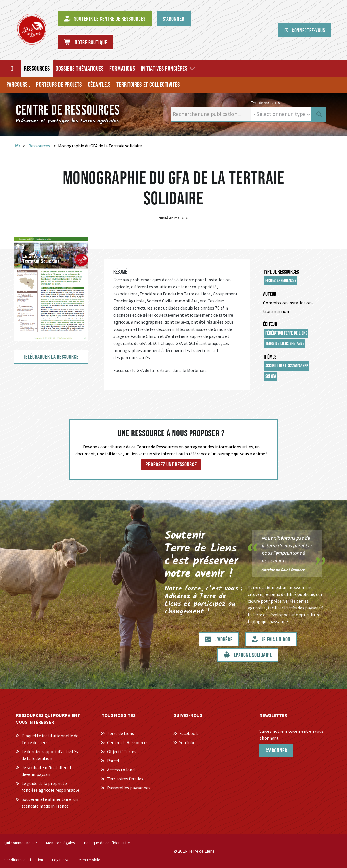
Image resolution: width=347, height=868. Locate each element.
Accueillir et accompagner (287, 366)
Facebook (189, 733)
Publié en (166, 218)
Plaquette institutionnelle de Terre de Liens (50, 739)
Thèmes (270, 357)
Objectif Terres (122, 751)
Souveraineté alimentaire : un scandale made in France (50, 803)
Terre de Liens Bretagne (285, 344)
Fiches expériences (281, 281)
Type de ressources (281, 272)
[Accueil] (12, 68)
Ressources (39, 146)
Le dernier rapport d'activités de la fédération (50, 755)
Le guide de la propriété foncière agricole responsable (50, 787)
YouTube (187, 742)
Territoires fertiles (125, 779)
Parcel (113, 761)
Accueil (18, 146)
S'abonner (276, 751)
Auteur (270, 294)
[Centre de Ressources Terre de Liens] (32, 29)
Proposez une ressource (171, 465)
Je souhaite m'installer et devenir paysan (47, 771)
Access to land (121, 770)
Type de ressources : (266, 103)
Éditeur (270, 324)
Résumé (120, 272)
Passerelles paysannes (129, 788)
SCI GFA (271, 377)
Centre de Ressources (128, 742)
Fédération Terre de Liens (286, 333)
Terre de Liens (121, 733)
